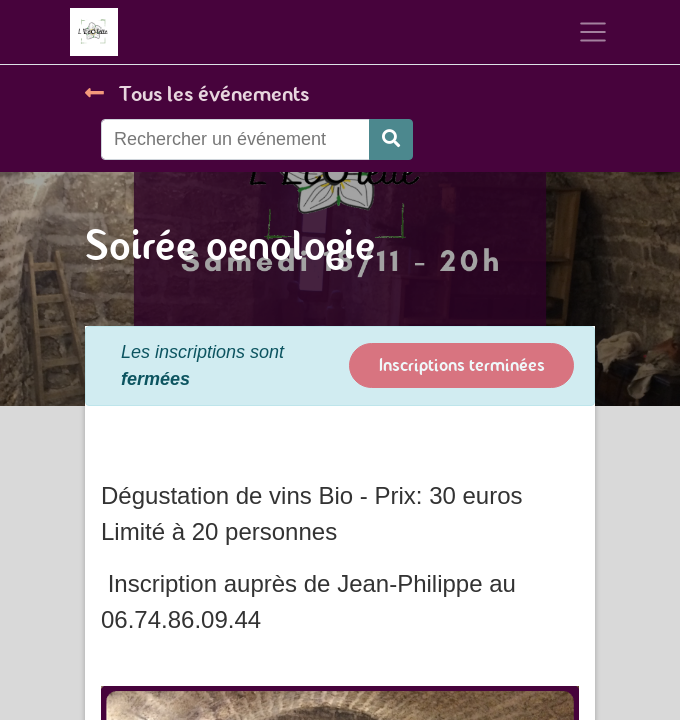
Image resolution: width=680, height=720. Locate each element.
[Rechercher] (391, 139)
